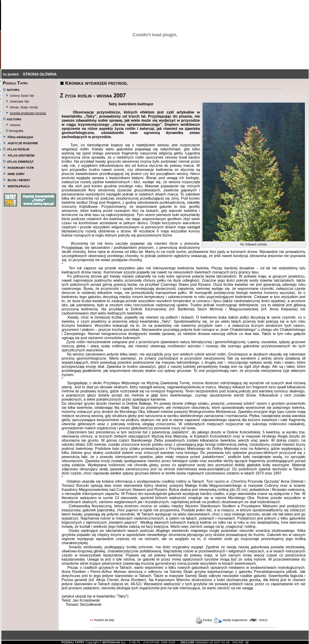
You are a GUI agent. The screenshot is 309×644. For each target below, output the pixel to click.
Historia (15, 125)
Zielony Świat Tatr (22, 96)
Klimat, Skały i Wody (24, 107)
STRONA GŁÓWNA (40, 74)
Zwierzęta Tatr (19, 102)
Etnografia (15, 131)
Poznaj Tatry (15, 83)
